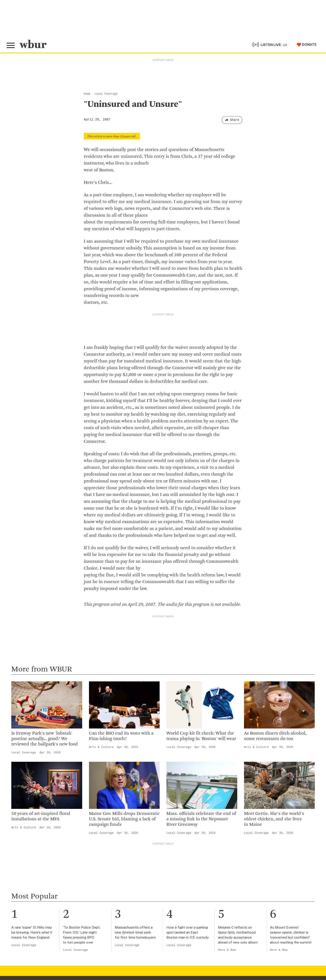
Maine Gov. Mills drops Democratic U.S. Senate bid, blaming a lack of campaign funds (124, 820)
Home (87, 95)
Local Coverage (106, 95)
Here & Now (227, 951)
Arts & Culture (101, 748)
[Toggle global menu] (11, 46)
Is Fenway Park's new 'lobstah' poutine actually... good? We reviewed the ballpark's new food (45, 740)
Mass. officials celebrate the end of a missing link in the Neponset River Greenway (201, 820)
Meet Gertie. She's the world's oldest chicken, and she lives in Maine (274, 820)
